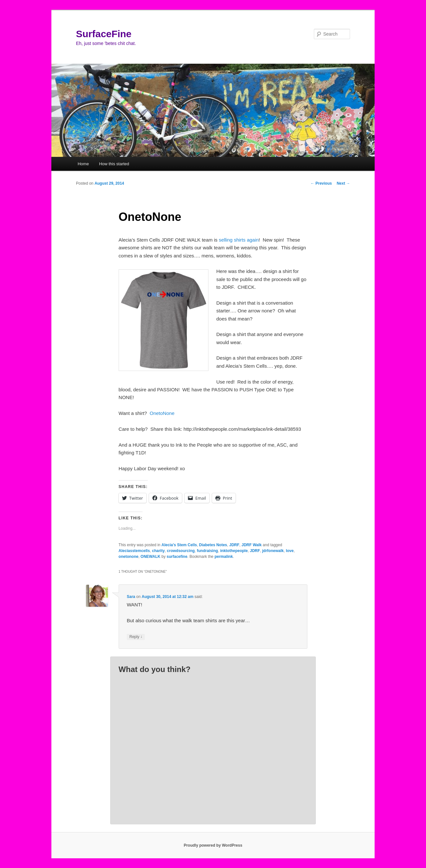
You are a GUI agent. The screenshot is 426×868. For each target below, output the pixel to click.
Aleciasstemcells (134, 551)
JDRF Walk (251, 545)
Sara (131, 597)
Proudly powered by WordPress (213, 845)
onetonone (128, 557)
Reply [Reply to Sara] (136, 637)
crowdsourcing (181, 551)
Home (83, 164)
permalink (224, 557)
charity (158, 551)
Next (343, 183)
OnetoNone (161, 413)
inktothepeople (234, 551)
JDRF (234, 545)
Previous (321, 183)
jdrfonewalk (273, 551)
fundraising (207, 551)
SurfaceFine (104, 34)
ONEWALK (150, 557)
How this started (114, 164)
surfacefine (177, 557)
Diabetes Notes (213, 545)
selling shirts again (239, 240)
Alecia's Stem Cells (179, 545)
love (290, 551)
